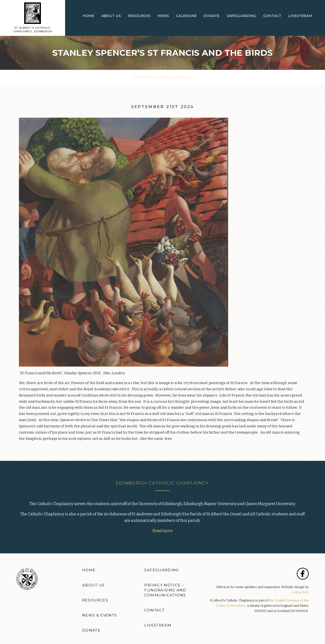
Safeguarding (241, 16)
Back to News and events (162, 77)
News (163, 16)
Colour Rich (300, 592)
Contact (272, 16)
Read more (162, 531)
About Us (111, 16)
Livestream (300, 16)
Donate (211, 16)
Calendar (186, 16)
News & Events (100, 615)
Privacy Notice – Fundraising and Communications (165, 590)
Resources (139, 16)
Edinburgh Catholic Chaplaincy (162, 483)
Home (89, 16)
